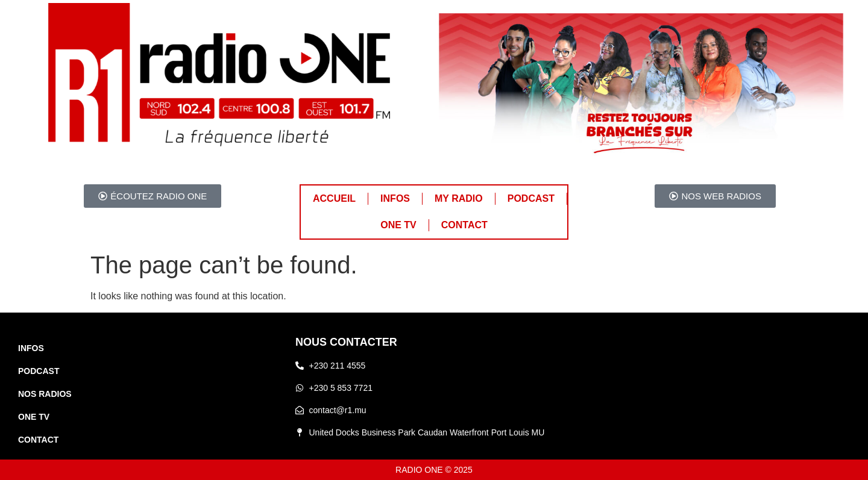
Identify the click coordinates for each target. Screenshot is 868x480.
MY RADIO (459, 198)
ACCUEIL (334, 198)
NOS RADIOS (45, 394)
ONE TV (398, 225)
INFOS (395, 198)
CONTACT (464, 225)
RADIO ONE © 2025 (434, 470)
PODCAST (531, 198)
